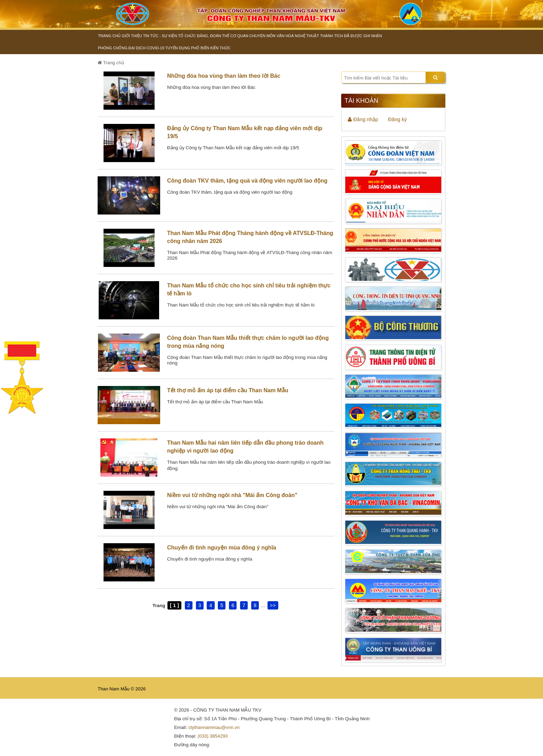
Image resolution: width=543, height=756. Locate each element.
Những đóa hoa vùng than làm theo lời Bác (224, 76)
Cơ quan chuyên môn (253, 36)
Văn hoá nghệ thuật (298, 36)
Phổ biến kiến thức (211, 48)
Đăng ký (397, 119)
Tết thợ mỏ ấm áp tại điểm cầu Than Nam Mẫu (228, 390)
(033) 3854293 (213, 736)
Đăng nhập (363, 119)
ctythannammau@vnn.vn (214, 727)
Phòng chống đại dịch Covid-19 (131, 48)
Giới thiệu (132, 36)
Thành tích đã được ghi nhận (351, 36)
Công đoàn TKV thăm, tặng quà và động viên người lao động (247, 181)
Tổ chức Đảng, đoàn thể (204, 36)
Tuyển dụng (178, 48)
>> (273, 605)
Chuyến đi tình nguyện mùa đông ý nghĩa (222, 548)
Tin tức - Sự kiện (160, 36)
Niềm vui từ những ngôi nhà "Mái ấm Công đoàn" (232, 495)
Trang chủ (109, 36)
